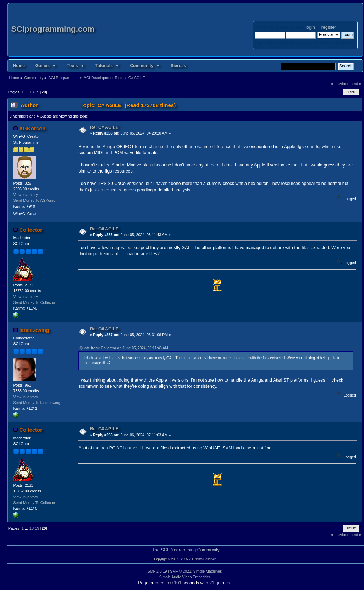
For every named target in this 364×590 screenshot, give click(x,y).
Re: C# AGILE (104, 127)
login (310, 27)
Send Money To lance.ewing (37, 403)
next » (356, 84)
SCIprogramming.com (53, 29)
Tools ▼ (76, 66)
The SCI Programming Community (186, 550)
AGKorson (32, 128)
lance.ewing (34, 330)
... (27, 92)
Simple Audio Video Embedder (185, 577)
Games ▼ (46, 66)
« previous (340, 84)
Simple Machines (208, 571)
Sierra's (178, 66)
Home (19, 66)
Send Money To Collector (34, 302)
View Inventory (25, 195)
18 (32, 92)
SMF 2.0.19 (157, 571)
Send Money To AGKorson (35, 200)
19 (37, 92)
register (329, 27)
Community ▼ (145, 66)
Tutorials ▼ (107, 66)
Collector (31, 230)
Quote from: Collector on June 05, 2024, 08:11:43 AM (124, 348)
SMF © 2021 (181, 571)
